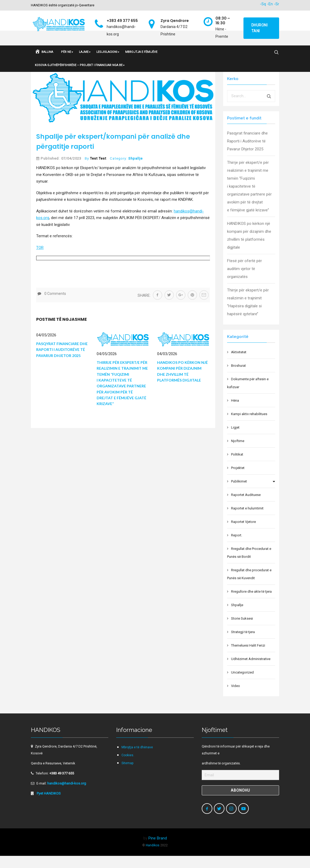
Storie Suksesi (242, 630)
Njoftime (238, 453)
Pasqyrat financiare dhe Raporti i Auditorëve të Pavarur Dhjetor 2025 (62, 361)
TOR (40, 259)
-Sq (263, 4)
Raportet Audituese (246, 507)
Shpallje (135, 170)
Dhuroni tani (260, 28)
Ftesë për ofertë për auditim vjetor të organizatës (245, 281)
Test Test (98, 170)
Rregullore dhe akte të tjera (251, 603)
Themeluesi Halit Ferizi (248, 657)
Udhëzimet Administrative (251, 671)
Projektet (238, 480)
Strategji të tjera (243, 644)
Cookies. (128, 767)
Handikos (153, 857)
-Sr (276, 4)
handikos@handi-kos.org (67, 795)
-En (270, 4)
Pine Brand (158, 850)
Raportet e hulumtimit (247, 520)
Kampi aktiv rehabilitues (249, 426)
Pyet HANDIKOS (48, 805)
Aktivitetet (239, 364)
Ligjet (235, 439)
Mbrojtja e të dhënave (137, 759)
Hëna (235, 412)
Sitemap (127, 775)
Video (236, 698)
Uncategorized (242, 684)
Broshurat (238, 377)
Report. (237, 547)
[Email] (240, 787)
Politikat (237, 466)
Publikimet (239, 493)
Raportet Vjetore (243, 534)
